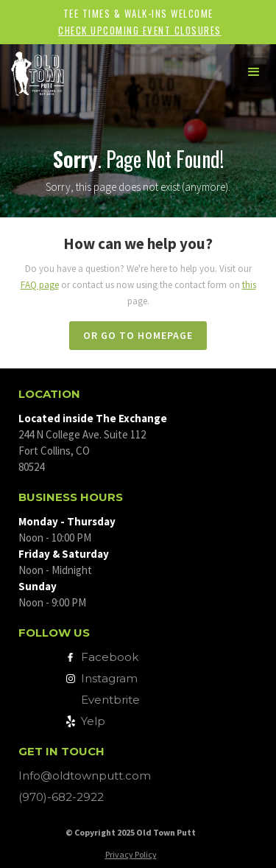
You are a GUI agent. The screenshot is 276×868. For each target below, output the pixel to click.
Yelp (93, 721)
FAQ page (40, 285)
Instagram (109, 678)
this (249, 285)
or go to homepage (138, 335)
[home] (110, 72)
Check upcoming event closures (140, 30)
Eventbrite (110, 700)
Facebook (110, 657)
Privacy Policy (131, 854)
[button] (254, 72)
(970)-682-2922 (61, 797)
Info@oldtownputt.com (85, 776)
